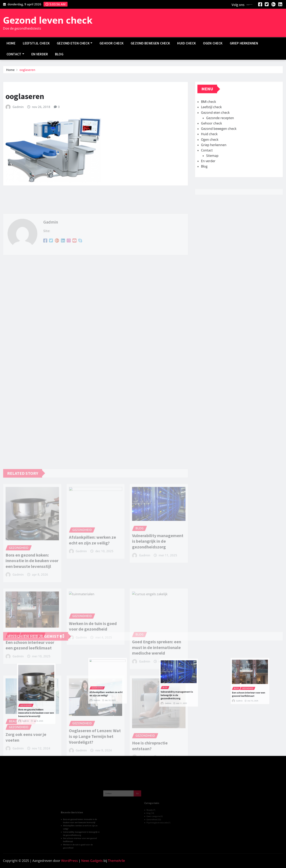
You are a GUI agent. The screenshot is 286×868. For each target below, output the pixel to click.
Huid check (186, 43)
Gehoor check (112, 43)
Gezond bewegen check (150, 43)
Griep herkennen (244, 43)
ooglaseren (27, 71)
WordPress (70, 861)
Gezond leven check (48, 20)
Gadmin (18, 123)
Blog (59, 54)
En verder (40, 54)
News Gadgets (92, 861)
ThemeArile (116, 861)
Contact (15, 54)
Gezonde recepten (220, 133)
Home (11, 43)
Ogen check (213, 43)
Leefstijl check (36, 43)
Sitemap (212, 171)
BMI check (208, 117)
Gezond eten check (75, 43)
